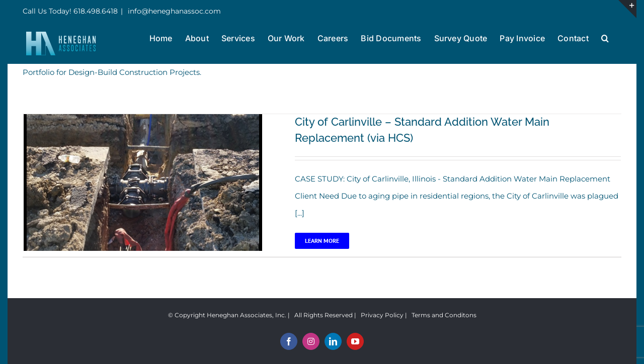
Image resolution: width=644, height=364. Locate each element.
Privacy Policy (382, 315)
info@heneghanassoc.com (173, 11)
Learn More (322, 241)
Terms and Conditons (444, 315)
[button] (605, 37)
